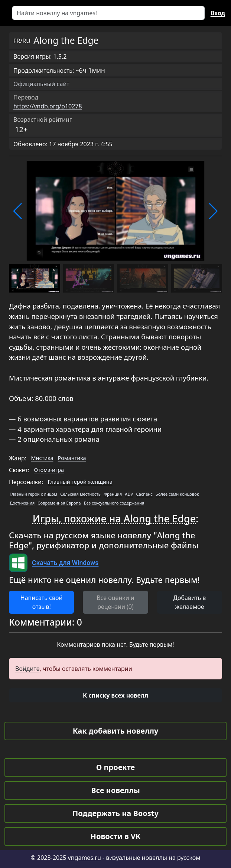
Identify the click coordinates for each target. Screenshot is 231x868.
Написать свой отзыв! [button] (42, 602)
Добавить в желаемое (189, 602)
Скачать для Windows (65, 563)
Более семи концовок (177, 494)
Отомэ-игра (49, 470)
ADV (129, 494)
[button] (18, 211)
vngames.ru (84, 858)
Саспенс (144, 494)
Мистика (42, 458)
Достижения (22, 503)
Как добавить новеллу (116, 731)
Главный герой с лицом (33, 494)
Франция (113, 494)
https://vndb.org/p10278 (48, 106)
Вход (218, 13)
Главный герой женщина (80, 482)
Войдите (27, 669)
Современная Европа (59, 503)
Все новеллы (115, 790)
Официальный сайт (41, 84)
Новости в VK (116, 836)
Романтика (72, 458)
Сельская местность (80, 494)
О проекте (115, 767)
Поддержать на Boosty (115, 813)
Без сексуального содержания (114, 503)
